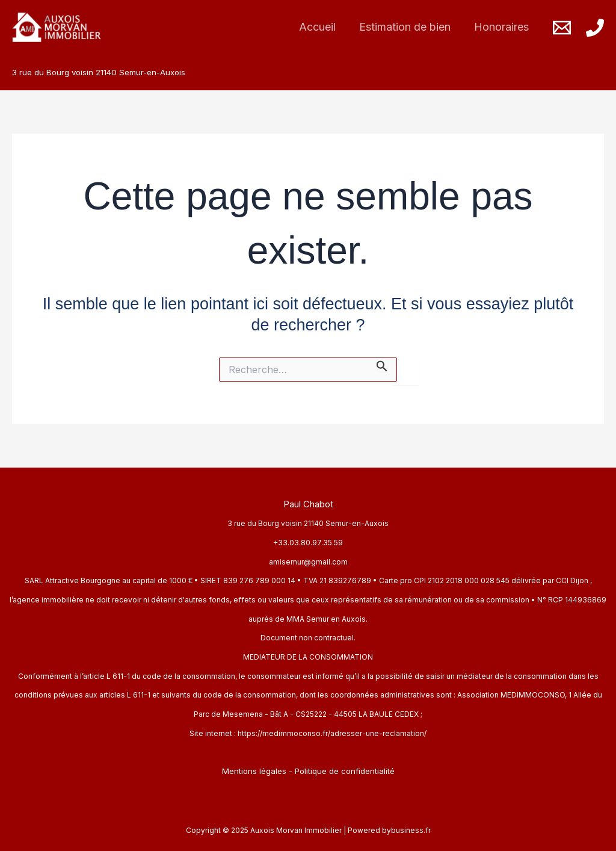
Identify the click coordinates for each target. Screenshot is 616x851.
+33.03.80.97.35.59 (308, 543)
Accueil (322, 27)
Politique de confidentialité (345, 771)
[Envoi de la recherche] (382, 364)
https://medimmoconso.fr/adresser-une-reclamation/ (332, 733)
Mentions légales (254, 771)
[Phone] (595, 28)
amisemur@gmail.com (308, 562)
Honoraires (503, 27)
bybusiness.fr (406, 830)
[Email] (562, 28)
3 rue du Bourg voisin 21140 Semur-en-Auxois (308, 523)
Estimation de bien (408, 27)
